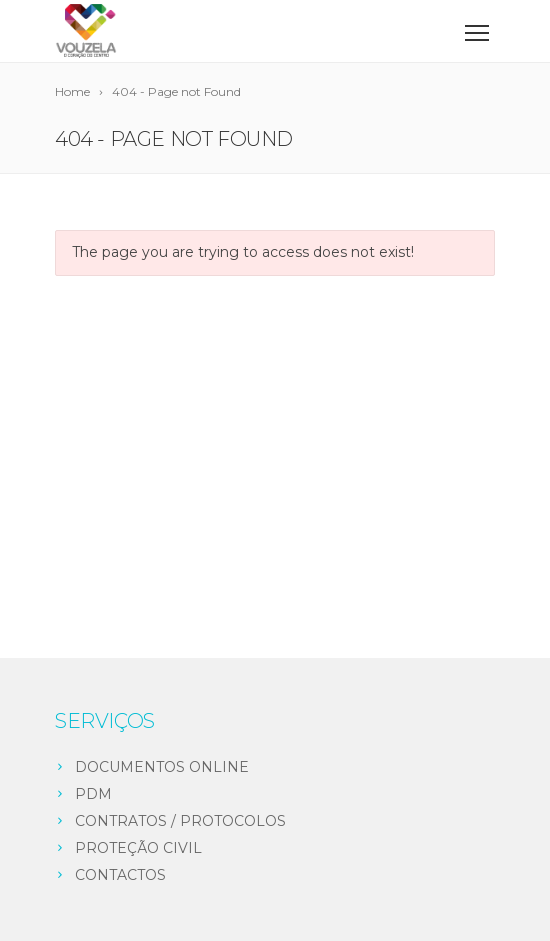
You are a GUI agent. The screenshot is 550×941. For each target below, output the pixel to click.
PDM (93, 794)
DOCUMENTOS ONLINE (162, 767)
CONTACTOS (120, 875)
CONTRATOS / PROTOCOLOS (180, 821)
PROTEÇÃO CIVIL (138, 848)
